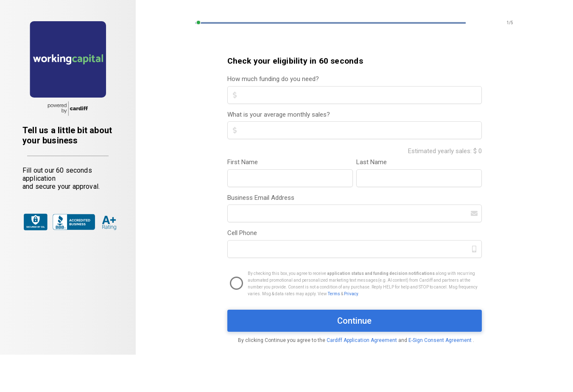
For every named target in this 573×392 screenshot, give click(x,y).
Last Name (372, 162)
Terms (334, 294)
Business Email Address (261, 198)
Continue (354, 321)
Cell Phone (242, 233)
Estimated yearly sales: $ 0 (445, 151)
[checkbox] (355, 284)
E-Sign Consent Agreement (441, 340)
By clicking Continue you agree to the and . (356, 340)
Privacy (351, 294)
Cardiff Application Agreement (362, 340)
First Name (243, 162)
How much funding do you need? (273, 79)
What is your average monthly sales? (279, 115)
